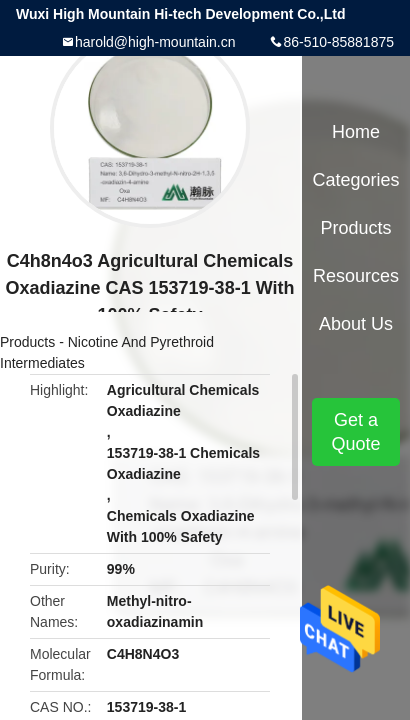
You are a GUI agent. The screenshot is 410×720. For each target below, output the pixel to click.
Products (27, 342)
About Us (356, 324)
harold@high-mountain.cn (155, 42)
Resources (356, 276)
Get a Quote (355, 432)
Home (356, 132)
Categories (355, 180)
